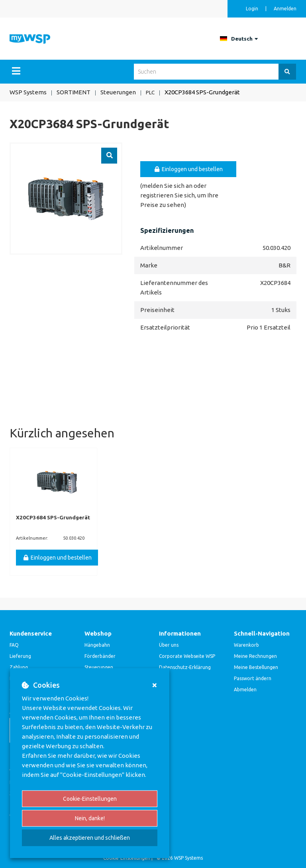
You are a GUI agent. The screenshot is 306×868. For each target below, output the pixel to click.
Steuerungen (99, 667)
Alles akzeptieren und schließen (90, 838)
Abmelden (245, 689)
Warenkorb (246, 645)
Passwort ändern (253, 678)
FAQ (14, 645)
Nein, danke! (90, 818)
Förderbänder (100, 656)
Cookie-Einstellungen (90, 799)
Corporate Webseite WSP (187, 656)
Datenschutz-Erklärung (185, 667)
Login (253, 9)
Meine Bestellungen (256, 667)
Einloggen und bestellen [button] (188, 169)
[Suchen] (287, 72)
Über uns (169, 645)
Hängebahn (97, 645)
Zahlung (19, 667)
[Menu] (16, 71)
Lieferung (20, 656)
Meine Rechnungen (255, 656)
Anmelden (285, 9)
